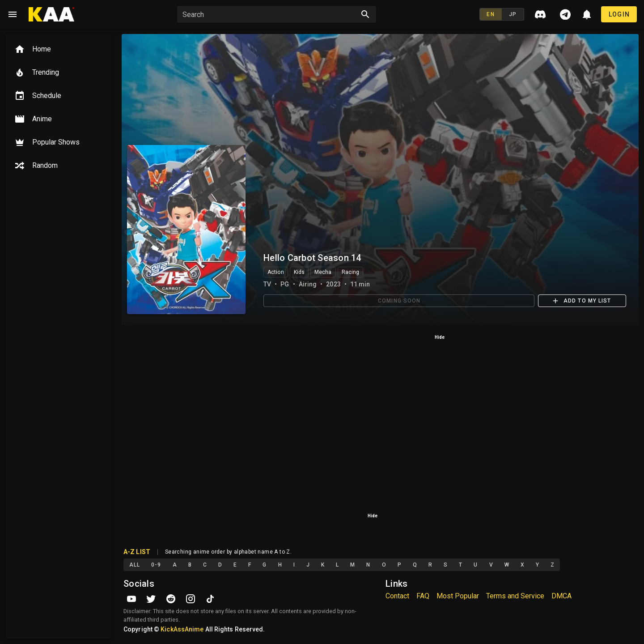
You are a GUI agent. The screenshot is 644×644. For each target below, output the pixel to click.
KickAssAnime (182, 629)
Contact (397, 596)
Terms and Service (515, 596)
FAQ (423, 596)
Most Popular (458, 596)
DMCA (561, 596)
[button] (270, 14)
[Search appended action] (365, 14)
